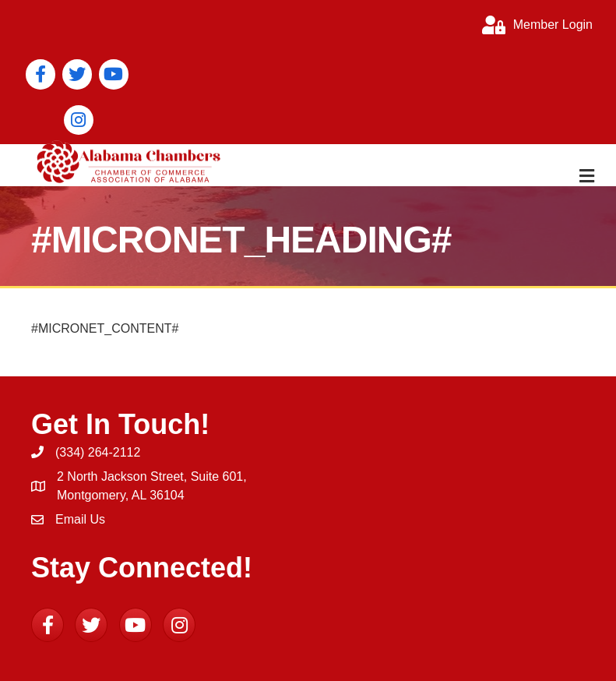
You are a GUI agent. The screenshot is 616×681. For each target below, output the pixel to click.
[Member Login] (533, 25)
